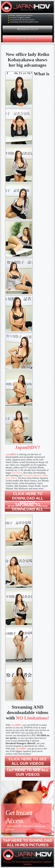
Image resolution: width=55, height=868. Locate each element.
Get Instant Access (26, 820)
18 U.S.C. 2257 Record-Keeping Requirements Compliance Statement (27, 863)
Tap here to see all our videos (28, 772)
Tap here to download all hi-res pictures (28, 843)
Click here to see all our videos (28, 763)
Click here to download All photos (28, 500)
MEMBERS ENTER (27, 29)
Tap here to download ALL (28, 507)
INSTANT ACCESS (28, 39)
